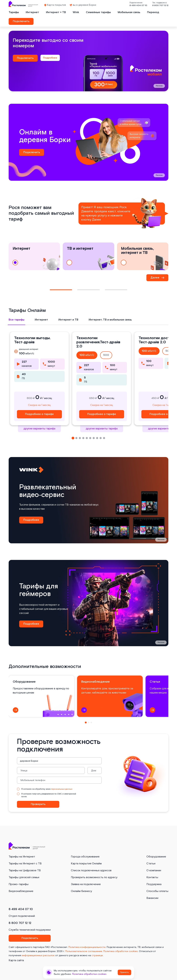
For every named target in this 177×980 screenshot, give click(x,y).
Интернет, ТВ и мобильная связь (110, 320)
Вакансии (152, 898)
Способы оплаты (157, 891)
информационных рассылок (38, 955)
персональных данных (62, 789)
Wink (76, 12)
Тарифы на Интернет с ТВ (25, 864)
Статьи (151, 864)
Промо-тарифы (19, 884)
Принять (124, 972)
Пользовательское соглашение (84, 951)
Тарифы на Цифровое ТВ (25, 870)
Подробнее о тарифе (39, 414)
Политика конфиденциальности (87, 947)
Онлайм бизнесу (81, 891)
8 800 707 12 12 (160, 5)
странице (97, 955)
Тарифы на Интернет (22, 857)
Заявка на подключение (86, 884)
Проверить (38, 804)
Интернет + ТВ (56, 12)
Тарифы (14, 12)
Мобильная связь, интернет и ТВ (138, 256)
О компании (154, 870)
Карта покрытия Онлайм (86, 864)
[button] (73, 438)
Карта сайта (16, 960)
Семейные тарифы (98, 12)
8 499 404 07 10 (138, 5)
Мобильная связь (129, 12)
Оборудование (156, 857)
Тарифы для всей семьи (24, 877)
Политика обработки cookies (121, 951)
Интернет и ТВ (68, 320)
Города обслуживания (85, 857)
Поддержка (154, 884)
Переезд (153, 12)
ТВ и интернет (80, 256)
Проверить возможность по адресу (94, 877)
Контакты (152, 877)
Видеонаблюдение (21, 891)
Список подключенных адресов (91, 870)
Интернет (32, 12)
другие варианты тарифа (39, 429)
